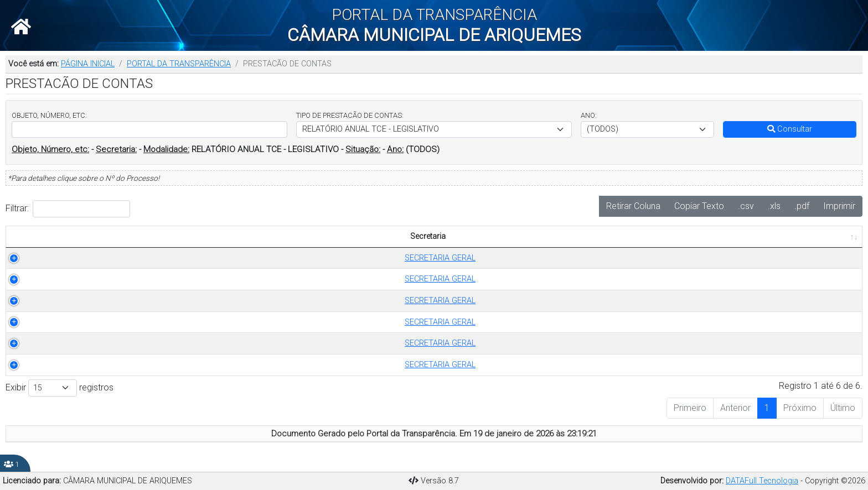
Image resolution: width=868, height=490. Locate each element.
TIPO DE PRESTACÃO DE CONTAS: (350, 115)
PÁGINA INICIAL (88, 64)
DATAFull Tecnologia (762, 481)
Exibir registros (60, 388)
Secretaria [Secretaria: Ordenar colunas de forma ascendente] (50, 236)
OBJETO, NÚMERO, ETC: (49, 115)
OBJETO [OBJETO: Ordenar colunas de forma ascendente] (353, 236)
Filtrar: (68, 209)
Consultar (790, 129)
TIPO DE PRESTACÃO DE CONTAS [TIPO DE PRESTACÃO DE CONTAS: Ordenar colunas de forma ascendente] (190, 236)
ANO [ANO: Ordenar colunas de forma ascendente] (305, 236)
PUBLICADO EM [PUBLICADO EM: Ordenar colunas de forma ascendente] (804, 236)
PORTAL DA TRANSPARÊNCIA (179, 64)
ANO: (589, 115)
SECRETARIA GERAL (56, 258)
